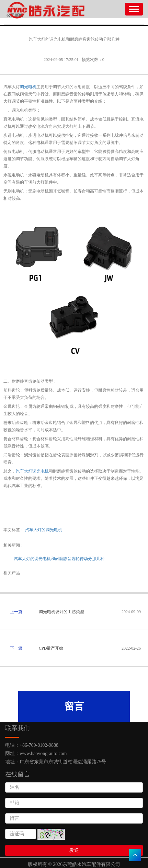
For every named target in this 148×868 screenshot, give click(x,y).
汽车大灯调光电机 (32, 471)
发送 (74, 850)
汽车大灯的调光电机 (44, 530)
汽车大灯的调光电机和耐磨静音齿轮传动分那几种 (59, 559)
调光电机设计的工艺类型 (61, 612)
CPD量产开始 (51, 648)
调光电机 (28, 87)
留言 (74, 706)
